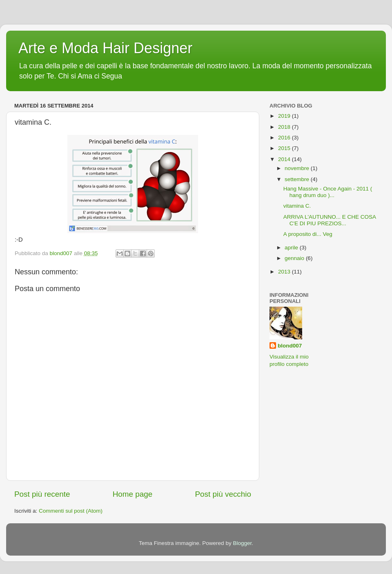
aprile (292, 248)
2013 (285, 272)
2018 (285, 127)
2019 (285, 116)
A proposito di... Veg (308, 234)
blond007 (290, 346)
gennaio (295, 258)
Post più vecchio (223, 494)
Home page (133, 494)
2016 (285, 138)
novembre (298, 168)
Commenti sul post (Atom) (71, 511)
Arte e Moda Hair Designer (105, 48)
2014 (285, 159)
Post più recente (42, 494)
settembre (298, 179)
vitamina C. (297, 206)
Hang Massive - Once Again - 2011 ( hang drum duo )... (328, 192)
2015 (285, 148)
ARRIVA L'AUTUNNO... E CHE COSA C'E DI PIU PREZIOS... (330, 220)
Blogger (242, 543)
